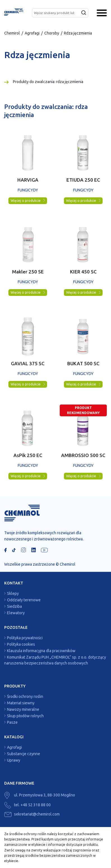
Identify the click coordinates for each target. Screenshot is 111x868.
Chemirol (12, 33)
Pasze (12, 722)
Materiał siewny (21, 703)
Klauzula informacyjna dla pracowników (41, 651)
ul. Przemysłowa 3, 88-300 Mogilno (40, 795)
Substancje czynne (24, 754)
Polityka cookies (21, 644)
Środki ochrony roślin (25, 696)
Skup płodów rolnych (25, 716)
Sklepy (13, 593)
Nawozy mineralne (23, 709)
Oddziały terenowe (24, 600)
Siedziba (14, 606)
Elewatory (16, 613)
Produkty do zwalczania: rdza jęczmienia (48, 82)
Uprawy (14, 760)
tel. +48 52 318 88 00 (27, 805)
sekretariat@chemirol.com (32, 814)
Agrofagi (32, 33)
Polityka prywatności (25, 638)
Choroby (52, 33)
